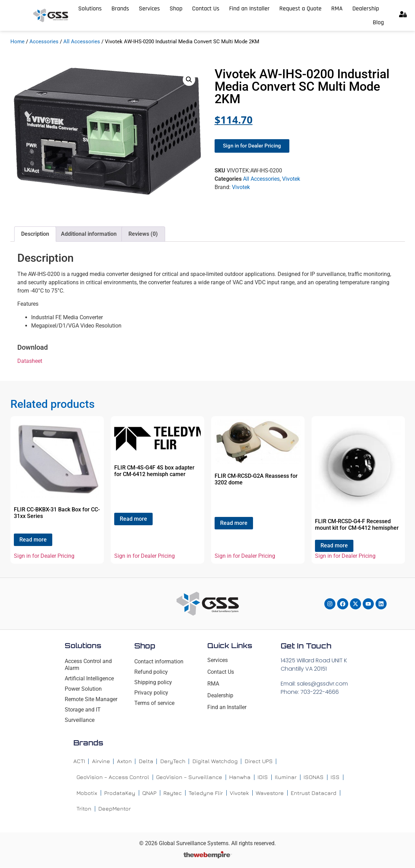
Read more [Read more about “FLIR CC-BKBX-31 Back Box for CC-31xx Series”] (33, 540)
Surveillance (80, 720)
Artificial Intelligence (89, 678)
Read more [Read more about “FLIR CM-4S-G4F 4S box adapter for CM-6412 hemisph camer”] (133, 519)
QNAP (150, 793)
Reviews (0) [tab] (143, 234)
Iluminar (286, 777)
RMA (337, 8)
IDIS (263, 777)
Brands (120, 8)
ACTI (79, 761)
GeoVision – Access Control (113, 777)
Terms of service (154, 703)
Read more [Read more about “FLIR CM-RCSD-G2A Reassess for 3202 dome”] (234, 523)
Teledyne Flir (206, 793)
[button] (189, 80)
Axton (124, 761)
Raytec (173, 793)
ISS (335, 777)
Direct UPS (259, 761)
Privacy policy (151, 693)
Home (17, 42)
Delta (146, 761)
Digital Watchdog (215, 761)
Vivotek (291, 179)
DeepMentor (115, 809)
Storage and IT (83, 710)
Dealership (366, 8)
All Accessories (82, 42)
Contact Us (206, 8)
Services (149, 8)
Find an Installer (249, 8)
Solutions (90, 8)
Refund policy (151, 672)
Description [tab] (35, 234)
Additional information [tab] (89, 234)
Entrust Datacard (314, 793)
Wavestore (270, 793)
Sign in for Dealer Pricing (44, 556)
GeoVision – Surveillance (189, 777)
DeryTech (173, 761)
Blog (378, 22)
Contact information (159, 661)
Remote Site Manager (91, 699)
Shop (176, 8)
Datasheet (30, 361)
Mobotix (87, 793)
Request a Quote (300, 8)
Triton (84, 809)
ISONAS (314, 777)
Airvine (101, 761)
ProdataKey (120, 793)
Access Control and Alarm (88, 665)
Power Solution (83, 689)
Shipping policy (153, 682)
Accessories (44, 42)
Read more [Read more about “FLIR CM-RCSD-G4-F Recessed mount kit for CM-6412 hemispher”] (334, 545)
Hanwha (240, 777)
